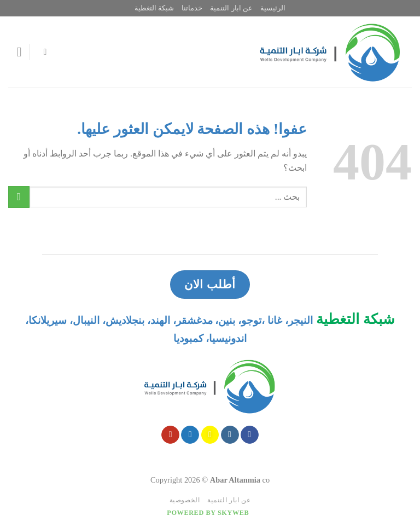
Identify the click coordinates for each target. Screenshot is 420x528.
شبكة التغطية (154, 8)
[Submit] (19, 197)
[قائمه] (15, 52)
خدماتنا (192, 8)
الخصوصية (185, 500)
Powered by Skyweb (208, 513)
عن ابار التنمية (231, 8)
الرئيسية (273, 8)
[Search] (42, 52)
